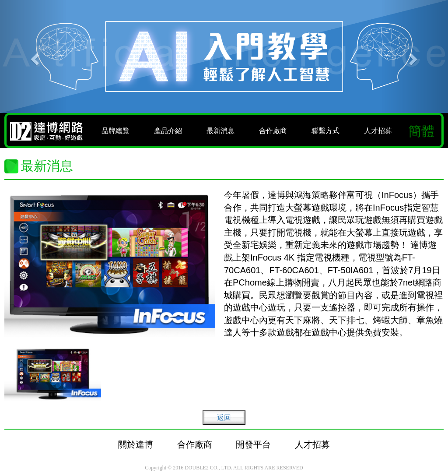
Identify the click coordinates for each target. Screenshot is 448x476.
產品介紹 (168, 131)
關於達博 (136, 444)
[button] (34, 56)
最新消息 (220, 131)
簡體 (421, 131)
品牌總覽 (115, 131)
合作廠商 (273, 131)
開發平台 (253, 444)
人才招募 (378, 131)
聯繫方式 (325, 131)
